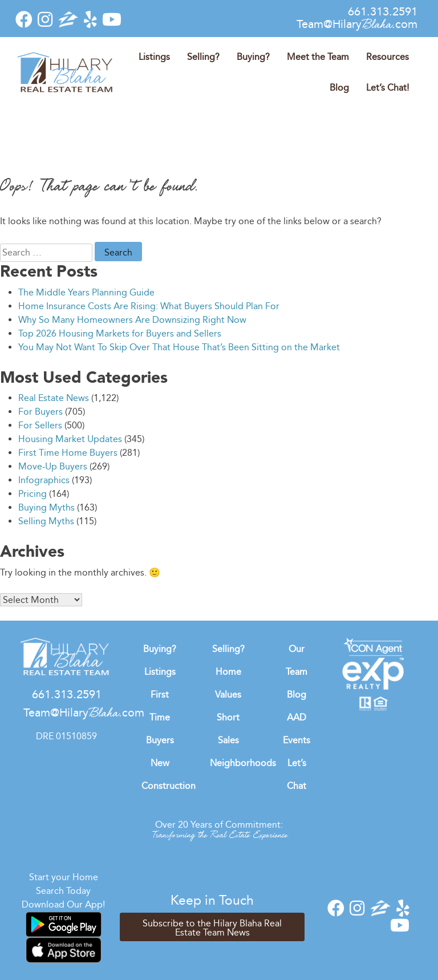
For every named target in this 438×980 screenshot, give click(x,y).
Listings (154, 57)
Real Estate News (54, 398)
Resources (388, 57)
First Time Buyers (160, 717)
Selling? (203, 57)
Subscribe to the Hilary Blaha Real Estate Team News (212, 928)
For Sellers (40, 425)
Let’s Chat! (388, 88)
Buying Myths (46, 507)
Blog (339, 88)
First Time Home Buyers (68, 453)
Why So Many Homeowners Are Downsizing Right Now (132, 320)
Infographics (44, 480)
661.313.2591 (383, 11)
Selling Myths (46, 521)
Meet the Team (318, 57)
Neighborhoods (243, 763)
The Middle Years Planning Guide (86, 292)
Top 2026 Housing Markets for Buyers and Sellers (120, 333)
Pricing (33, 494)
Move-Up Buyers (53, 466)
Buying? (253, 57)
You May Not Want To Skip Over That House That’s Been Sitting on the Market (179, 347)
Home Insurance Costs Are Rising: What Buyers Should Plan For (149, 306)
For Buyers (40, 412)
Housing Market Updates (70, 439)
